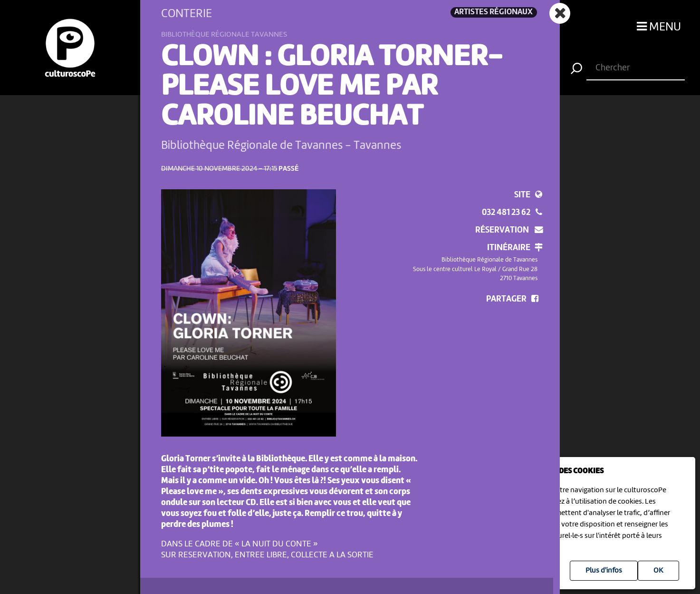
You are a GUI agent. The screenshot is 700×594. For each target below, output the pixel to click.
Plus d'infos (604, 571)
